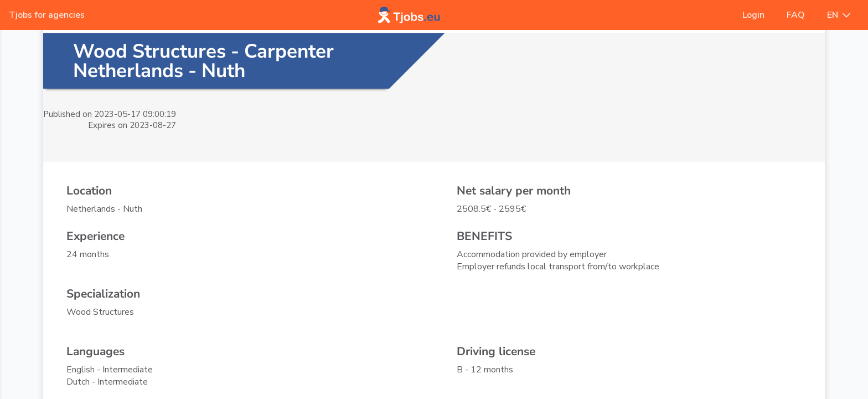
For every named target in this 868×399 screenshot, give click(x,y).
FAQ (796, 15)
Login (753, 15)
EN (839, 15)
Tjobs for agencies (47, 15)
